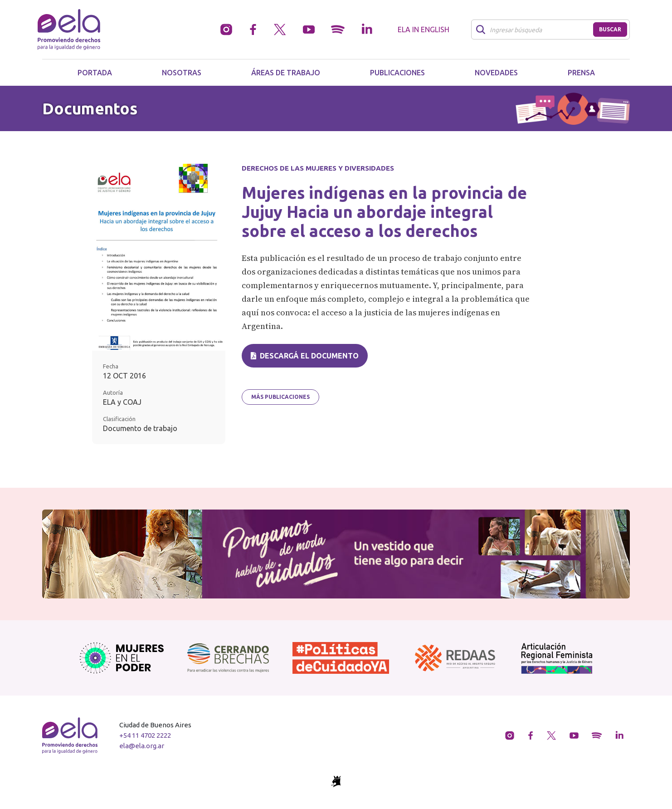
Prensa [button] (581, 73)
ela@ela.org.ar (142, 746)
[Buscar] (535, 29)
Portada (95, 73)
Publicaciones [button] (397, 73)
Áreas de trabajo (286, 73)
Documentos (90, 108)
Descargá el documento (305, 356)
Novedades (496, 73)
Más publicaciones (280, 397)
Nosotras (182, 73)
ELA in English (424, 29)
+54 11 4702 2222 (145, 735)
